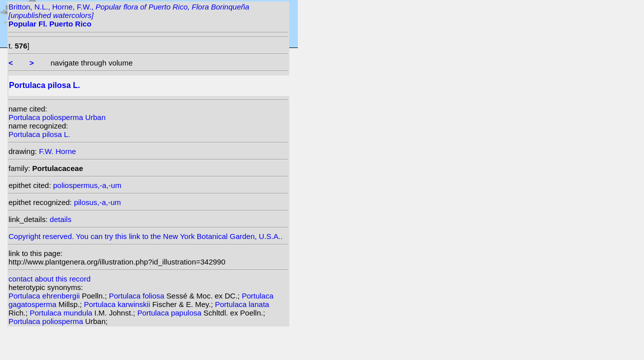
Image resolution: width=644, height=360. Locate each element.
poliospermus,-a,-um (87, 185)
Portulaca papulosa (171, 313)
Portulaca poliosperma (47, 321)
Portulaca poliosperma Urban (57, 117)
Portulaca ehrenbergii (45, 296)
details (61, 219)
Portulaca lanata (242, 304)
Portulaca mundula (62, 313)
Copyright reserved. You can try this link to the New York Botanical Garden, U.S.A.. (148, 234)
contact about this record (49, 279)
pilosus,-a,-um (97, 202)
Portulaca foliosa (138, 296)
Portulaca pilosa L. (39, 134)
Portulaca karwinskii (118, 304)
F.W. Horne (57, 151)
